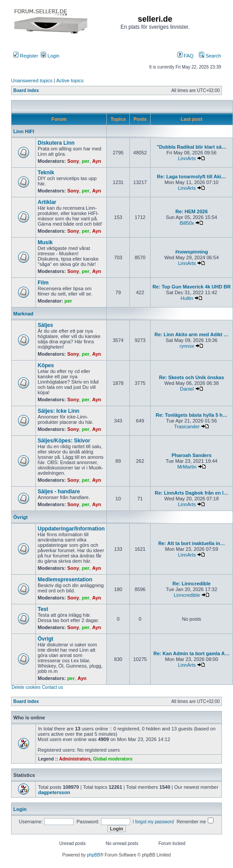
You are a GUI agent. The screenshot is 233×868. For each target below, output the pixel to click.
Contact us (52, 687)
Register (26, 56)
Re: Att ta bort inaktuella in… (192, 543)
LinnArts (187, 158)
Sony (73, 161)
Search (210, 56)
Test (43, 609)
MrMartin (187, 467)
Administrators (75, 759)
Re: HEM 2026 (192, 211)
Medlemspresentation (65, 580)
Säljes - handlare (59, 492)
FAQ (185, 56)
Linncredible (187, 595)
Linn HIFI (24, 131)
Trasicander (187, 426)
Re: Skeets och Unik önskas (192, 377)
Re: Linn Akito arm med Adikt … (192, 334)
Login (50, 56)
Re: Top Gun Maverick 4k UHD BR (191, 287)
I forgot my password (153, 822)
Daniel (187, 389)
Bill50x (187, 223)
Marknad (23, 314)
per (86, 161)
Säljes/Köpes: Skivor (64, 441)
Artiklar (47, 202)
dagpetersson (54, 792)
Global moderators (113, 759)
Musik (45, 242)
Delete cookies (26, 687)
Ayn (97, 161)
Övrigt (20, 517)
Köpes (46, 365)
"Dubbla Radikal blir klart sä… (192, 147)
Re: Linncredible (191, 584)
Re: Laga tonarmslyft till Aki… (191, 177)
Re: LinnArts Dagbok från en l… (191, 493)
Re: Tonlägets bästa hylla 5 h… (192, 415)
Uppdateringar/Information (71, 529)
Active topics (70, 81)
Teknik (46, 173)
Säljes (45, 325)
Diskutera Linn (56, 143)
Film (43, 283)
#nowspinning (191, 252)
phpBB (93, 855)
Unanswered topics (32, 81)
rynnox (187, 346)
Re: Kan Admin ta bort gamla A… (191, 653)
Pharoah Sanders (191, 455)
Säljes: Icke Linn (58, 411)
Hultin (187, 298)
